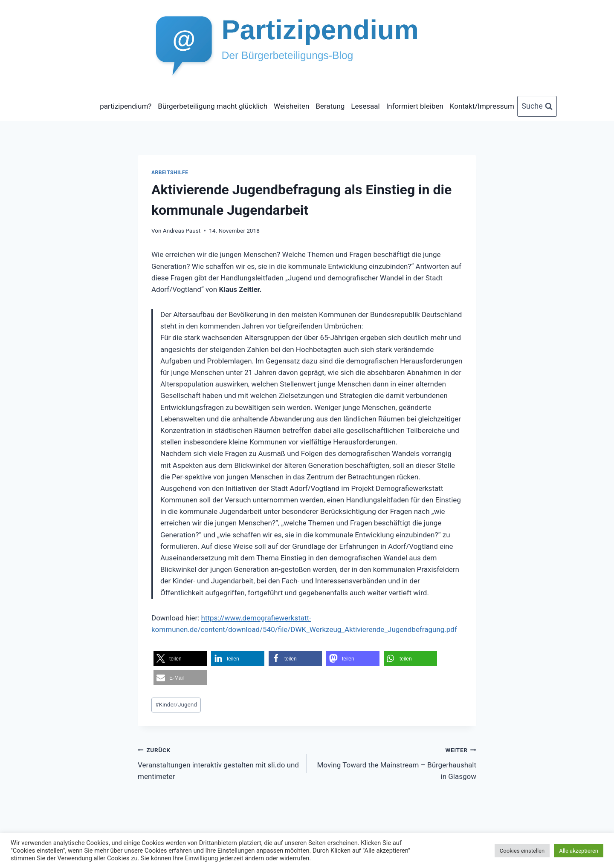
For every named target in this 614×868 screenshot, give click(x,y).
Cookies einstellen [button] (522, 851)
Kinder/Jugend (176, 704)
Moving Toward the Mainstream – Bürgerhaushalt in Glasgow (395, 762)
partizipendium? (126, 106)
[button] (180, 659)
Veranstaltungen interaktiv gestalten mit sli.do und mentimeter (219, 762)
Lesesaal (365, 106)
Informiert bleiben (415, 106)
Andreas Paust (182, 231)
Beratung (330, 106)
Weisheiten (291, 106)
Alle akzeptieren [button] (579, 851)
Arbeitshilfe (170, 173)
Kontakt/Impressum (482, 106)
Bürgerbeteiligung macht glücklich (213, 106)
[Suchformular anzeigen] (537, 106)
